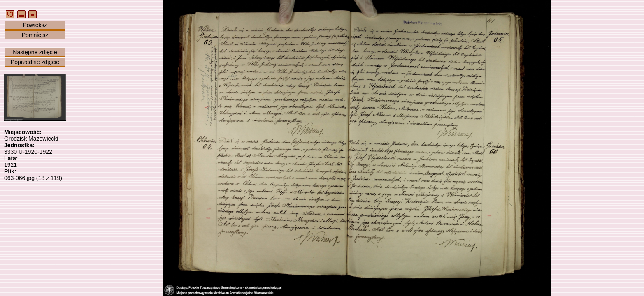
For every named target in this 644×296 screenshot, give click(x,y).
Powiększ (35, 25)
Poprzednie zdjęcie (35, 62)
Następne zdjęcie (35, 52)
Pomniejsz (35, 35)
